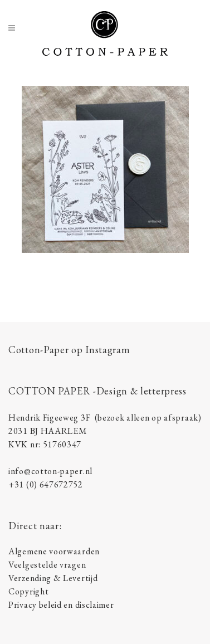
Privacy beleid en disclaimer (61, 605)
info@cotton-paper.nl (50, 471)
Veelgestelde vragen (47, 565)
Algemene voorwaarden (54, 551)
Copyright (28, 591)
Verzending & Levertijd (53, 578)
